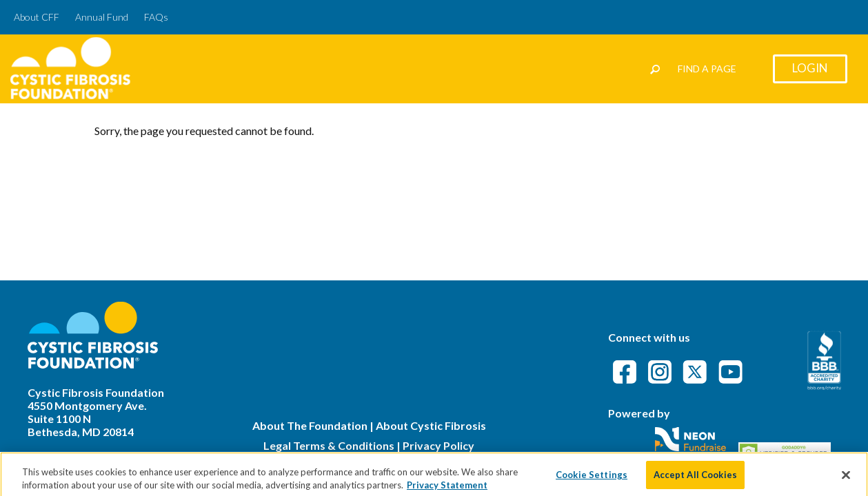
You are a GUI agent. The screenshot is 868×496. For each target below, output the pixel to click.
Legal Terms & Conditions (329, 445)
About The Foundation (310, 425)
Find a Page (707, 69)
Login (810, 68)
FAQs (156, 17)
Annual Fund (102, 17)
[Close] (846, 479)
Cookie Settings (592, 479)
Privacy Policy (438, 445)
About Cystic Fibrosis (431, 425)
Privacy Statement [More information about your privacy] (447, 490)
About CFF (37, 17)
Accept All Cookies (695, 479)
